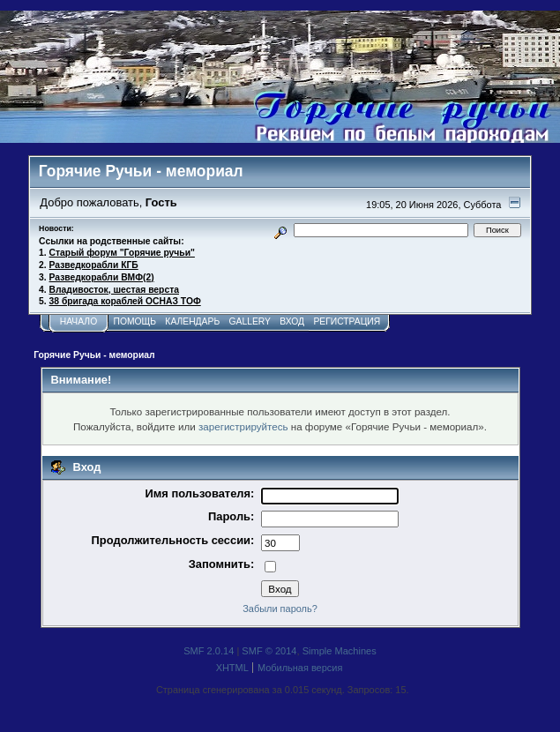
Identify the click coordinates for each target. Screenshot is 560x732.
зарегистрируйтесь (243, 426)
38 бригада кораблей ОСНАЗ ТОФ (125, 301)
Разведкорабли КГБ (94, 265)
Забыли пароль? (280, 609)
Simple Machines (340, 651)
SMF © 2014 (269, 651)
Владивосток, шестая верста (114, 290)
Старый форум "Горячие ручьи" (122, 253)
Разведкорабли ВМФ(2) (102, 277)
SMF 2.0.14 (209, 651)
